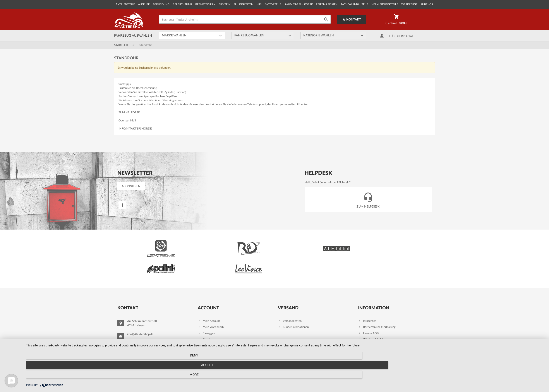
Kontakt (352, 19)
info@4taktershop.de (135, 128)
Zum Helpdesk (129, 112)
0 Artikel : (396, 20)
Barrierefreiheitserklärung (377, 304)
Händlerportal (401, 36)
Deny (104, 377)
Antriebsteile (125, 4)
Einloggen (206, 310)
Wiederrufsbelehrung (374, 316)
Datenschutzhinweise (374, 322)
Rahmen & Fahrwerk (299, 4)
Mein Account (209, 297)
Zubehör (427, 4)
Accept (285, 377)
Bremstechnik (205, 4)
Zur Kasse (207, 316)
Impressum (368, 335)
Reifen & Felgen (327, 4)
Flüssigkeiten (243, 4)
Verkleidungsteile (385, 4)
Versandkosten (290, 297)
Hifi (259, 4)
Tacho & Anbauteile (355, 4)
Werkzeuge (409, 4)
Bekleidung (161, 4)
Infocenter (367, 297)
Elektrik (224, 4)
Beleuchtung (182, 4)
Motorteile (273, 4)
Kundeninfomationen (293, 304)
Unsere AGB (368, 310)
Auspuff (144, 4)
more (467, 377)
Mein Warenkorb (211, 304)
